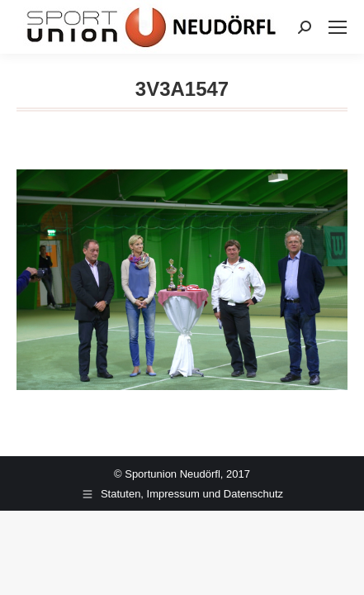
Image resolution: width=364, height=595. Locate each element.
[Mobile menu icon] (338, 27)
